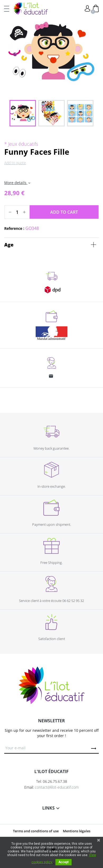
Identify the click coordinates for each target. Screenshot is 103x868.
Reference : (14, 228)
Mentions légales (77, 831)
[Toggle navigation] (7, 8)
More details (18, 183)
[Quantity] (17, 212)
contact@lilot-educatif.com (57, 787)
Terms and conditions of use (36, 831)
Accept (64, 862)
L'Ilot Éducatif (31, 8)
